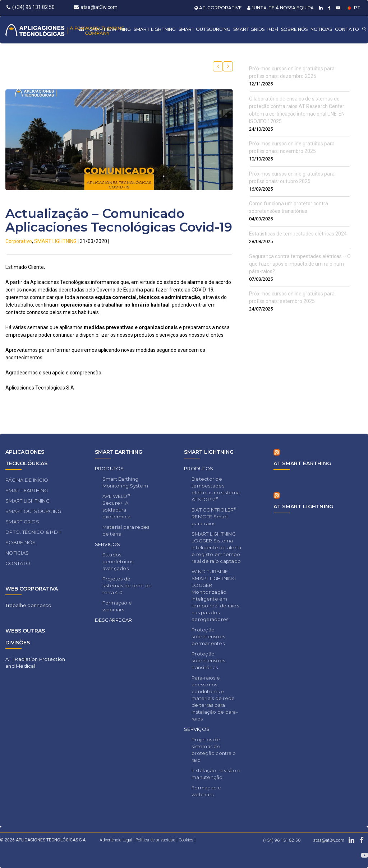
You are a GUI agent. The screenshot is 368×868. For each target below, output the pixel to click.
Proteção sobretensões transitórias (208, 661)
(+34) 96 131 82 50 (31, 7)
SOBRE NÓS (294, 29)
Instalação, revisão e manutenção (216, 774)
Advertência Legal (116, 840)
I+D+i (273, 29)
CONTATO (347, 29)
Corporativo (19, 241)
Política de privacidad (156, 840)
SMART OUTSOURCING (204, 29)
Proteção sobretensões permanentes (208, 636)
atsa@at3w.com (96, 7)
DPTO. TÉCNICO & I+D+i (33, 532)
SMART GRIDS (249, 29)
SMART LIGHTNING (155, 29)
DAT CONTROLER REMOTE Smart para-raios (214, 516)
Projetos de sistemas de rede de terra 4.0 (127, 585)
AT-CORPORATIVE (218, 8)
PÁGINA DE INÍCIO (27, 480)
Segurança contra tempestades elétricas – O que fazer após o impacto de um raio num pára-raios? (300, 264)
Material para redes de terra (126, 530)
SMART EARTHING (110, 29)
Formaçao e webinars (117, 606)
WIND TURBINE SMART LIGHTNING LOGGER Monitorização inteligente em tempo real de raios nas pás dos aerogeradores (215, 595)
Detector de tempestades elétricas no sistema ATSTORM (216, 489)
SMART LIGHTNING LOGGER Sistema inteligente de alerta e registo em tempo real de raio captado (216, 547)
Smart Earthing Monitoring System (125, 482)
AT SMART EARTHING (302, 463)
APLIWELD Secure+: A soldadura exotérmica (117, 506)
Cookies (186, 840)
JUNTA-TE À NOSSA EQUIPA (280, 8)
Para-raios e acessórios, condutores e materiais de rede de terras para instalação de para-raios (215, 698)
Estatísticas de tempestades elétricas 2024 (298, 234)
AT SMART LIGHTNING (303, 507)
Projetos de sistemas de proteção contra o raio (214, 750)
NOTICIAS (321, 29)
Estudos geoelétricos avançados (118, 561)
